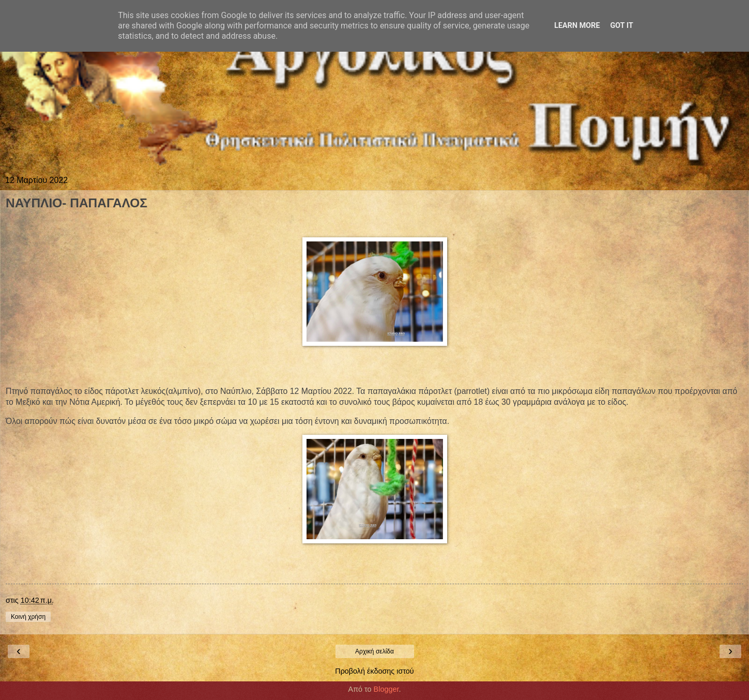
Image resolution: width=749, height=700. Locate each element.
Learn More (577, 26)
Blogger (386, 689)
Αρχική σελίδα (374, 651)
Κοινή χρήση (28, 617)
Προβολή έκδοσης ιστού (374, 671)
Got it (622, 26)
